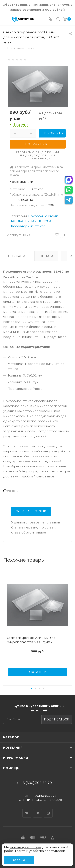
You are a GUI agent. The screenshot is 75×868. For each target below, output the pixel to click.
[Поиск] (58, 19)
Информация (16, 758)
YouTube (48, 810)
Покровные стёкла (43, 216)
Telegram (38, 810)
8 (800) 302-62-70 (37, 783)
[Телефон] (51, 19)
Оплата (46, 256)
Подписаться (57, 719)
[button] (32, 688)
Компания (13, 748)
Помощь (11, 768)
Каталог (11, 737)
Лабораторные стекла (27, 226)
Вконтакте (27, 810)
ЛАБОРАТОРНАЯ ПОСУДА (30, 221)
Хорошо (19, 860)
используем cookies (26, 847)
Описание (18, 256)
